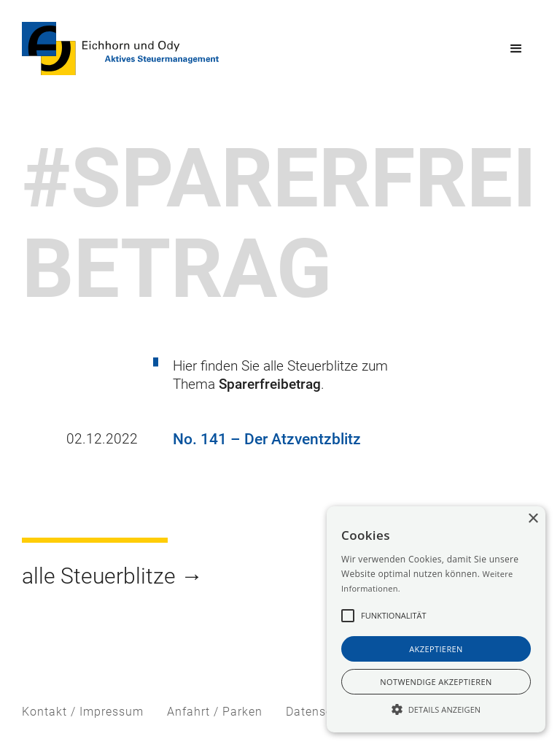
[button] (516, 49)
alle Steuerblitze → (112, 576)
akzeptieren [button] (436, 649)
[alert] (436, 619)
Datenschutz (322, 712)
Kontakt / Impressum (83, 712)
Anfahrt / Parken (215, 712)
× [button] (533, 519)
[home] (120, 49)
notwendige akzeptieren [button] (436, 682)
